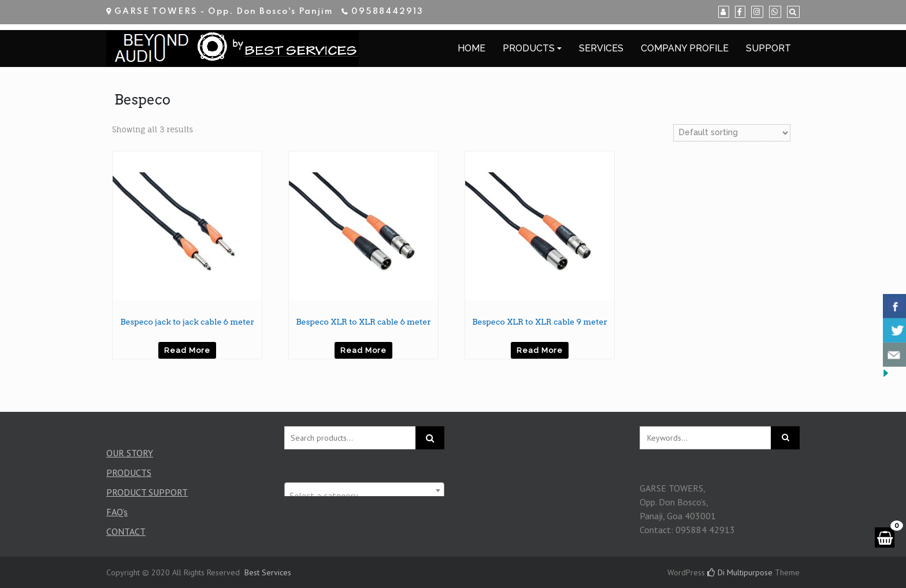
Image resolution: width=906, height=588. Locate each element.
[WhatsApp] (775, 12)
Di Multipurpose (740, 572)
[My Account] (724, 12)
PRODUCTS (529, 48)
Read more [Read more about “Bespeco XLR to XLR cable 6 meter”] (363, 350)
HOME (471, 48)
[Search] (793, 12)
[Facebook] (740, 12)
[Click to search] (785, 438)
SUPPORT (768, 48)
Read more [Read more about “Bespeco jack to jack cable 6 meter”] (187, 350)
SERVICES (601, 48)
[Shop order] (732, 133)
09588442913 (387, 12)
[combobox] (365, 490)
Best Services (268, 572)
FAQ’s (117, 512)
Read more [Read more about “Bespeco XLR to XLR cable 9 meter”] (540, 350)
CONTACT (126, 531)
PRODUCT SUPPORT (147, 492)
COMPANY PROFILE (685, 48)
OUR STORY (130, 453)
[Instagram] (757, 12)
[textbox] (365, 496)
